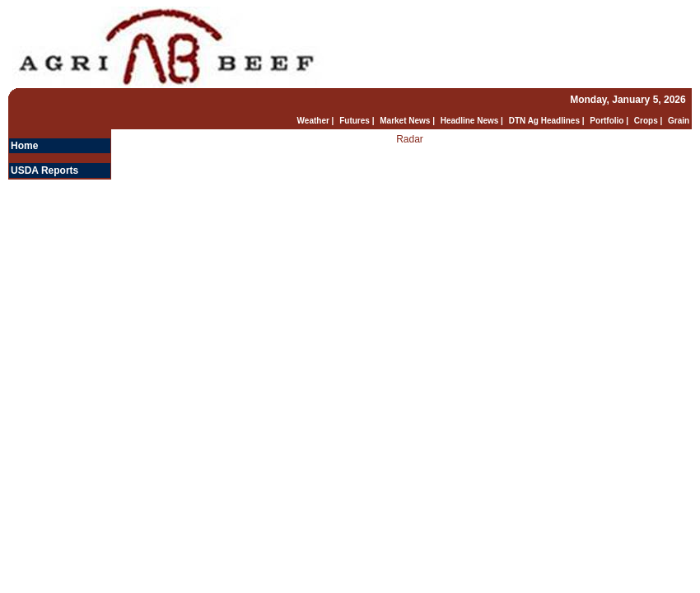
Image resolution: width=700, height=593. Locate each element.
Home (24, 146)
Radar (410, 139)
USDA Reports (44, 170)
